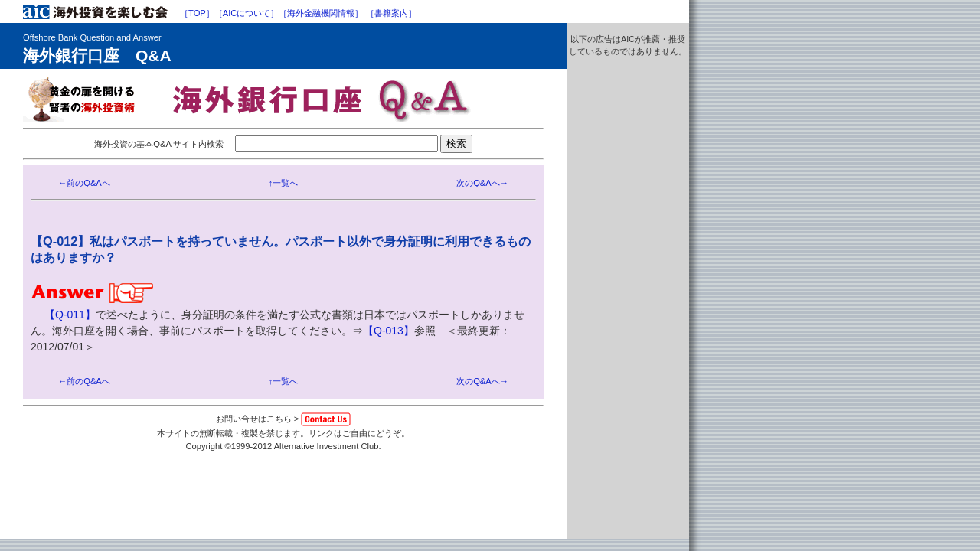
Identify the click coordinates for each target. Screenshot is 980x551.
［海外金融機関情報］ (321, 13)
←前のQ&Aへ (84, 183)
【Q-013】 (389, 331)
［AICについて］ (247, 13)
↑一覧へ (284, 183)
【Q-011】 (70, 315)
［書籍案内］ (391, 13)
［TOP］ (197, 13)
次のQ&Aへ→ (482, 183)
